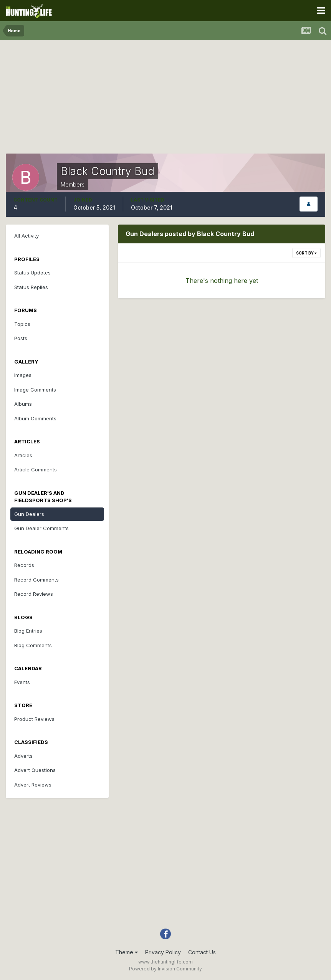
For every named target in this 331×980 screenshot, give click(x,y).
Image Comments (35, 390)
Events (22, 682)
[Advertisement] (165, 100)
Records (24, 565)
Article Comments (36, 469)
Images (23, 375)
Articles (23, 455)
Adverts (23, 756)
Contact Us (202, 952)
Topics (22, 324)
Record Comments (36, 580)
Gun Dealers (29, 514)
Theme (127, 952)
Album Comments (35, 418)
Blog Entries (28, 631)
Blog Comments (33, 645)
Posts (21, 338)
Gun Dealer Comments (41, 528)
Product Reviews (34, 719)
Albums (23, 404)
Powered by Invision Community (165, 969)
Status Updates (32, 273)
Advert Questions (35, 770)
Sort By (306, 253)
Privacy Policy (163, 952)
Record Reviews (34, 594)
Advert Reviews (33, 785)
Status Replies (31, 287)
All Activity (26, 236)
